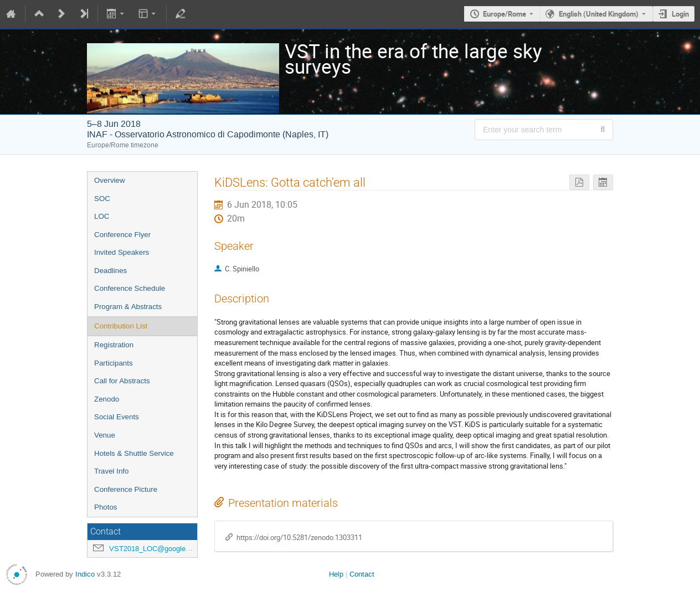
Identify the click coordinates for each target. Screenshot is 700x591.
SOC (102, 199)
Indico (85, 574)
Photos (106, 507)
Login (680, 14)
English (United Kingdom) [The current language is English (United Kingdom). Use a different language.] (599, 14)
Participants (114, 363)
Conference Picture (126, 489)
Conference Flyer (122, 235)
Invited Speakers (122, 252)
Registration (114, 345)
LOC (102, 216)
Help (336, 574)
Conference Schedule (130, 288)
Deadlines (110, 271)
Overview (110, 180)
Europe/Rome (505, 14)
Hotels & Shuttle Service (134, 453)
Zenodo (107, 399)
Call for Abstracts (122, 381)
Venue (105, 435)
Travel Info (111, 471)
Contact (362, 574)
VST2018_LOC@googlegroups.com (166, 549)
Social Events (117, 417)
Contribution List (121, 326)
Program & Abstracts (128, 307)
